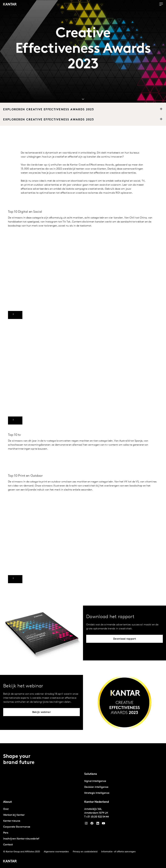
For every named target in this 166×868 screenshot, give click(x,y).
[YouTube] (98, 824)
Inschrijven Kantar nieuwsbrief (21, 839)
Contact (8, 845)
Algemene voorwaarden (56, 852)
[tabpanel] (124, 787)
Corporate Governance (17, 827)
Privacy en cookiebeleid (85, 852)
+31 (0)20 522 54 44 (97, 817)
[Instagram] (86, 824)
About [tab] (8, 802)
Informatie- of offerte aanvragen (119, 852)
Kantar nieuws (12, 821)
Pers (6, 833)
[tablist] (83, 806)
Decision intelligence (96, 787)
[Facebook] (92, 824)
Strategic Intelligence (97, 793)
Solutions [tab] (91, 774)
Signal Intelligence (95, 781)
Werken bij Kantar (14, 815)
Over (6, 809)
